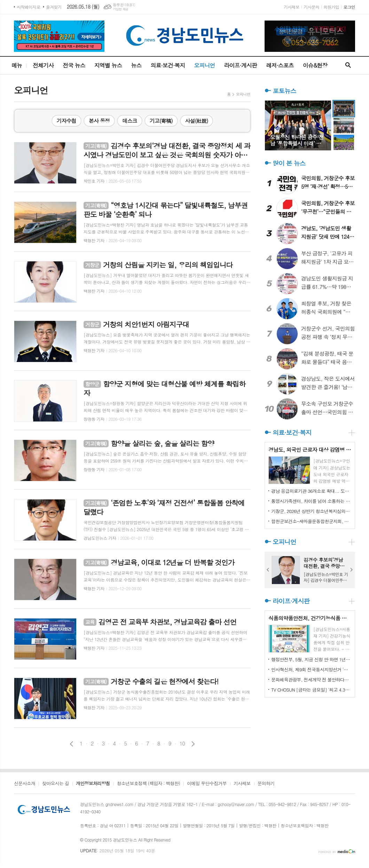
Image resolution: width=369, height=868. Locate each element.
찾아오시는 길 (56, 784)
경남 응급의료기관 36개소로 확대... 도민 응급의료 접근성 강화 (311, 491)
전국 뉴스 (74, 65)
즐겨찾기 (54, 7)
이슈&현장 (315, 65)
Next (352, 570)
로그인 (349, 7)
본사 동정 (99, 121)
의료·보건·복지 (168, 65)
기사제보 (292, 7)
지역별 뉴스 (108, 65)
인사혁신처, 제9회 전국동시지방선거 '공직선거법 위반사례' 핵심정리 (311, 669)
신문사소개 (25, 784)
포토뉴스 (284, 91)
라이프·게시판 (241, 65)
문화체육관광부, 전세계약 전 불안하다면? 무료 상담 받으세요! (311, 680)
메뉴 (17, 65)
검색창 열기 (348, 65)
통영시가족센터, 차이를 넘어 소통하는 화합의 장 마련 (311, 501)
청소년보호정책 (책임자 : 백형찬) (148, 784)
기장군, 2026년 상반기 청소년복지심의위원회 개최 (311, 511)
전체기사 (43, 65)
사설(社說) (197, 121)
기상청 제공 (121, 9)
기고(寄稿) (161, 121)
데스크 (129, 121)
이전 (72, 744)
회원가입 (331, 7)
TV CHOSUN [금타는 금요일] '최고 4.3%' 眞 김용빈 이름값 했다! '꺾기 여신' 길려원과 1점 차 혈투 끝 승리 (311, 690)
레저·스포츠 (280, 65)
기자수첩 (66, 121)
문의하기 (266, 784)
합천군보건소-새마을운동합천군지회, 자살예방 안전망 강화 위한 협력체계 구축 (311, 521)
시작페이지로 (29, 7)
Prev (268, 570)
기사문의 (311, 7)
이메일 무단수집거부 (207, 784)
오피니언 (204, 65)
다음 (193, 744)
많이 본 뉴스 (289, 163)
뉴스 (136, 65)
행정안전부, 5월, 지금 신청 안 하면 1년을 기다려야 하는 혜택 (311, 659)
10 (182, 743)
